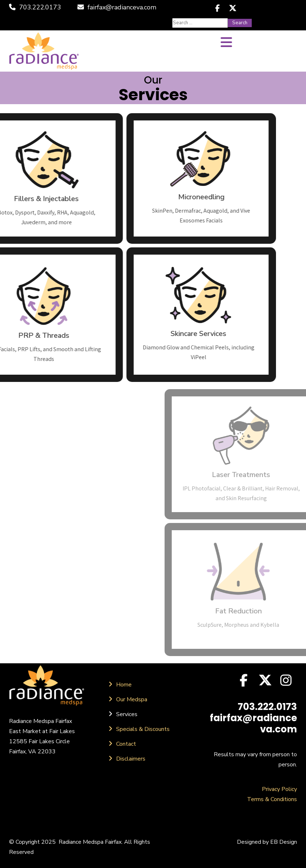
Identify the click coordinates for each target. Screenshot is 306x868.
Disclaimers (131, 759)
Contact (126, 744)
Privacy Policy (279, 789)
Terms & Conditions (272, 799)
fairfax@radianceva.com (117, 7)
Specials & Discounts (143, 729)
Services (127, 714)
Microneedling (148, 197)
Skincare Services (145, 334)
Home (124, 685)
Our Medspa (132, 699)
